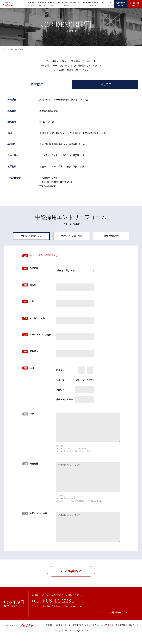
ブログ (112, 625)
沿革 (68, 625)
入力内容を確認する (71, 571)
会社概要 (48, 625)
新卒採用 (37, 85)
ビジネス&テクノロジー (82, 625)
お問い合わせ (132, 625)
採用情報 (121, 625)
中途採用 (105, 85)
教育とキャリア (100, 625)
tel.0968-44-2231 (53, 601)
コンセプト (59, 625)
